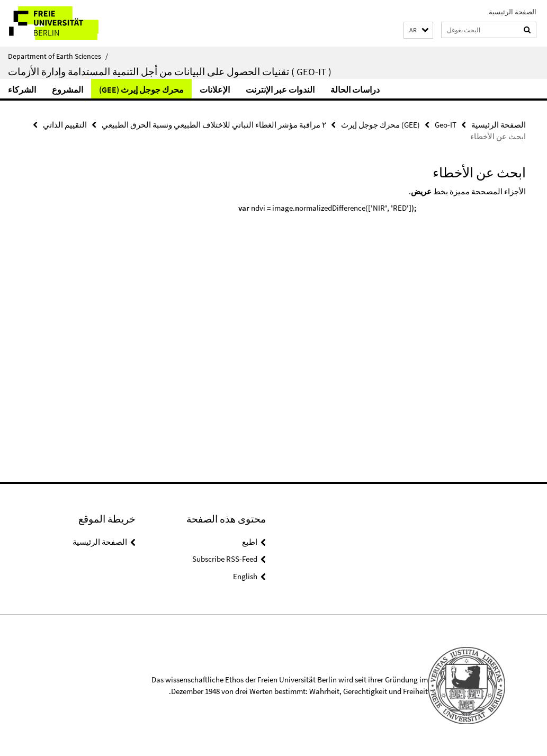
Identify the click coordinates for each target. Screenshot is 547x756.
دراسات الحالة (355, 89)
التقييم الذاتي (65, 125)
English (245, 576)
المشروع (68, 89)
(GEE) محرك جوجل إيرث (141, 89)
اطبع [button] (250, 542)
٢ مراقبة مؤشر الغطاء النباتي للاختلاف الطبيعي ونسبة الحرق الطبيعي (214, 125)
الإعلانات (215, 89)
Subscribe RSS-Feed (225, 559)
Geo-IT (446, 125)
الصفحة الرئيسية (513, 12)
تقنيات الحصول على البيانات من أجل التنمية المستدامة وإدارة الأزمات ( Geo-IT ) (170, 71)
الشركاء (22, 89)
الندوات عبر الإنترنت (280, 89)
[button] (418, 30)
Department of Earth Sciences (58, 56)
